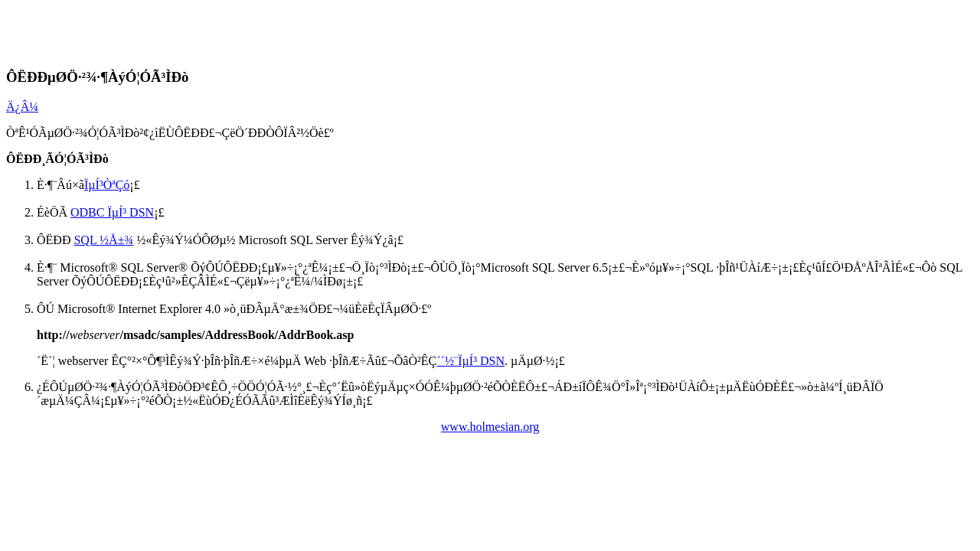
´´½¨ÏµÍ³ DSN (470, 361)
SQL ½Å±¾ (103, 240)
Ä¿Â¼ (22, 107)
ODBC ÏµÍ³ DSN (112, 212)
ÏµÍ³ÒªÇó (107, 185)
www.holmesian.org (490, 427)
